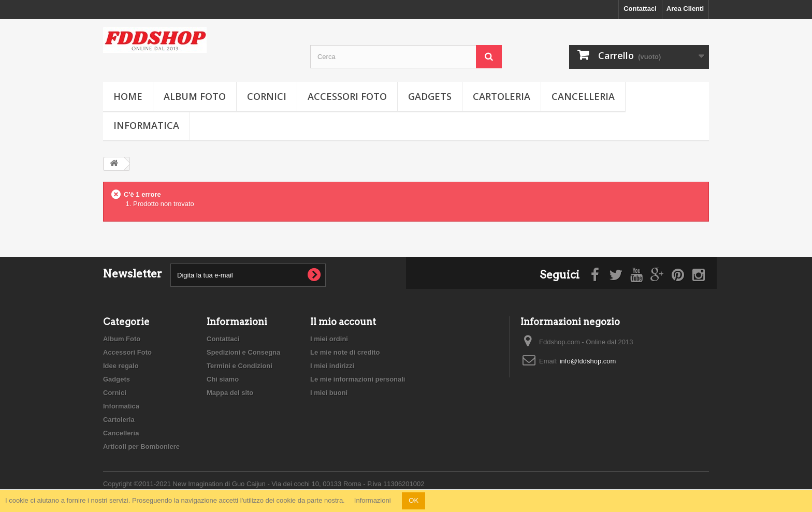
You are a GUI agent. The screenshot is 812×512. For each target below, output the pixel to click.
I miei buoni (329, 393)
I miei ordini (329, 339)
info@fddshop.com (588, 361)
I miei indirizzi (332, 366)
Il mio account (343, 322)
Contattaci (640, 9)
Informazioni (373, 500)
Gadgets (430, 96)
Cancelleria (583, 96)
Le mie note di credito (345, 352)
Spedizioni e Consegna (243, 352)
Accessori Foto (347, 96)
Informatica (146, 125)
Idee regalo (121, 366)
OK (414, 500)
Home (128, 96)
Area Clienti (685, 9)
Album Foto (195, 96)
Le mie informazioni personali (358, 379)
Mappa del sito (230, 393)
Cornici (267, 96)
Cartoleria (502, 96)
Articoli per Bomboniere (141, 447)
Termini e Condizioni (240, 366)
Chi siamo (223, 379)
